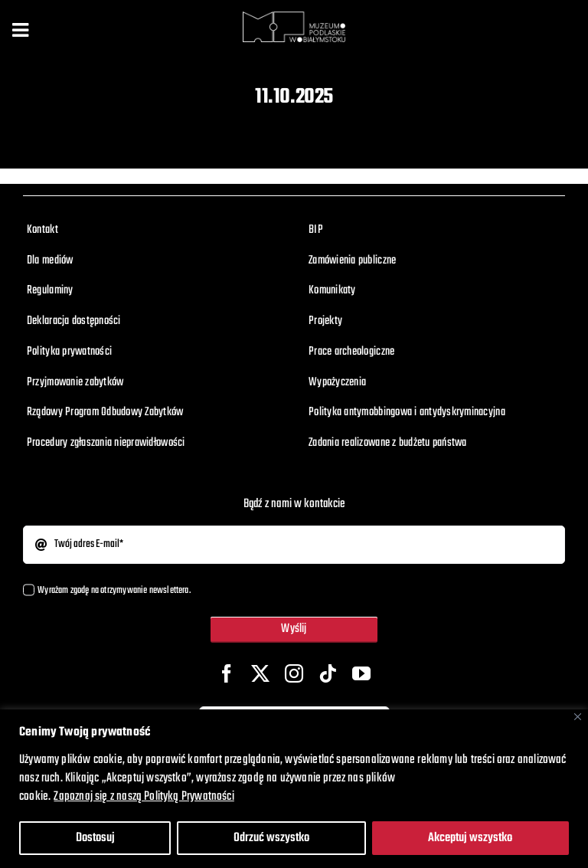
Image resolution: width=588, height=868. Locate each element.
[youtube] (361, 673)
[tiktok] (328, 673)
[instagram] (294, 673)
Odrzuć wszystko (271, 838)
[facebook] (227, 673)
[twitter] (260, 673)
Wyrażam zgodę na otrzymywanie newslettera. (114, 590)
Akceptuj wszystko (470, 838)
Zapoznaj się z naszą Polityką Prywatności (144, 797)
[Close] (578, 717)
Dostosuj (95, 838)
